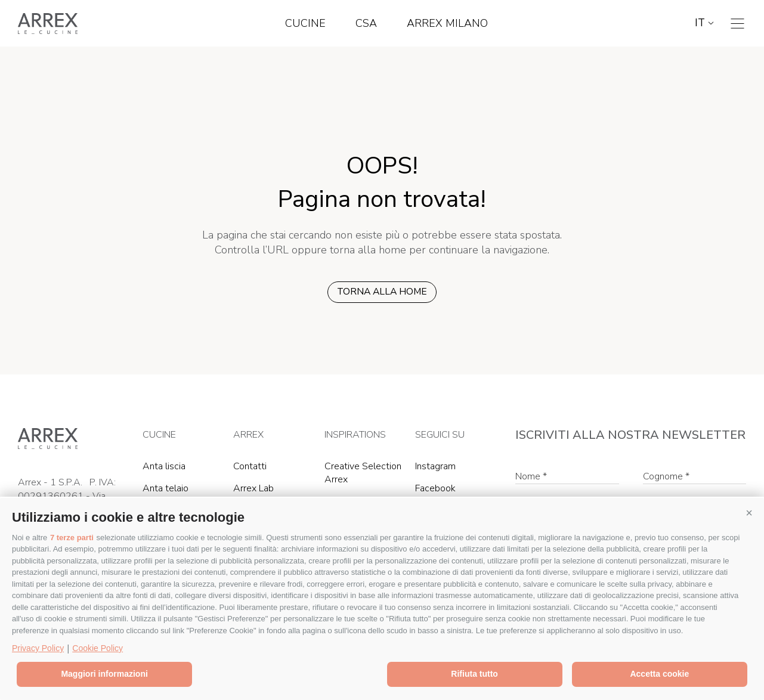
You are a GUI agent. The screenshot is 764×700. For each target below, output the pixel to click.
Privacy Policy (38, 648)
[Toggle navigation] (737, 24)
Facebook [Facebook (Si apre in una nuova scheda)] (435, 488)
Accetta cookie (659, 674)
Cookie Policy (98, 648)
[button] (749, 513)
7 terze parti (72, 538)
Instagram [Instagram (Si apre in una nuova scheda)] (435, 466)
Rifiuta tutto (474, 674)
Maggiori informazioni (104, 674)
